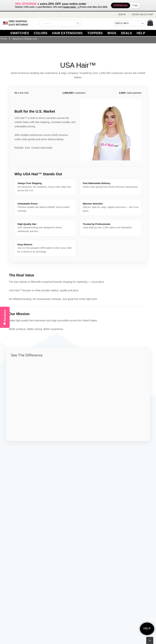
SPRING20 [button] (121, 5)
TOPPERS (95, 33)
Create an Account (142, 15)
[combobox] (60, 23)
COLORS (40, 33)
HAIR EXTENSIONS (67, 33)
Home (4, 39)
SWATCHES (20, 33)
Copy (135, 5)
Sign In (122, 15)
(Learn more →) (71, 7)
